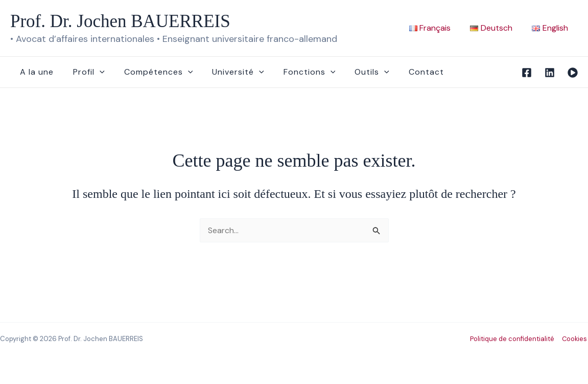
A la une (35, 72)
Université (227, 72)
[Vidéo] (573, 73)
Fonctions (296, 72)
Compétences (151, 72)
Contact (406, 72)
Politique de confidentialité (513, 339)
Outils (355, 72)
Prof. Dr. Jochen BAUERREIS (120, 21)
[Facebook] (527, 73)
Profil (84, 72)
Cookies (575, 339)
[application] (95, 72)
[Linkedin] (550, 73)
